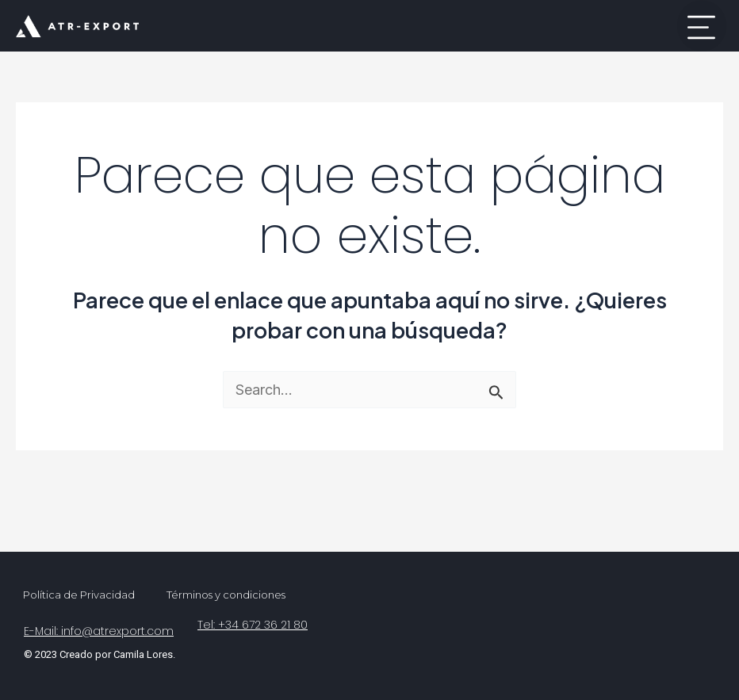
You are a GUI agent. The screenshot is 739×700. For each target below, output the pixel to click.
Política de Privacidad (79, 595)
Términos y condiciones (226, 595)
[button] (702, 26)
